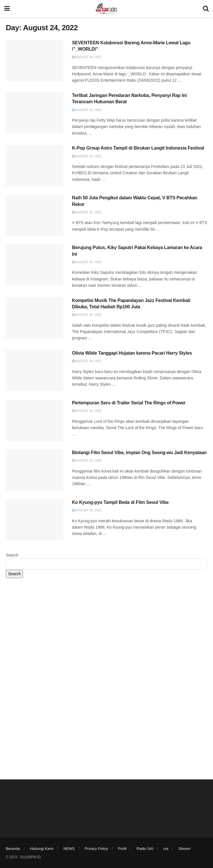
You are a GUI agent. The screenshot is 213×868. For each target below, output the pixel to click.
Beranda (13, 849)
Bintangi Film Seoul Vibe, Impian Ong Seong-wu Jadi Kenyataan (139, 453)
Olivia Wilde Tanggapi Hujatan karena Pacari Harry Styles (132, 353)
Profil (122, 849)
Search (12, 555)
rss (166, 849)
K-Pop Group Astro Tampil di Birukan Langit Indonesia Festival (138, 148)
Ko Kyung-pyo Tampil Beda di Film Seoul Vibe (120, 502)
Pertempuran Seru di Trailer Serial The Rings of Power (129, 403)
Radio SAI (145, 849)
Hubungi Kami (42, 849)
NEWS (69, 849)
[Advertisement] (106, 627)
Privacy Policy (96, 849)
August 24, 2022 (87, 57)
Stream (185, 849)
